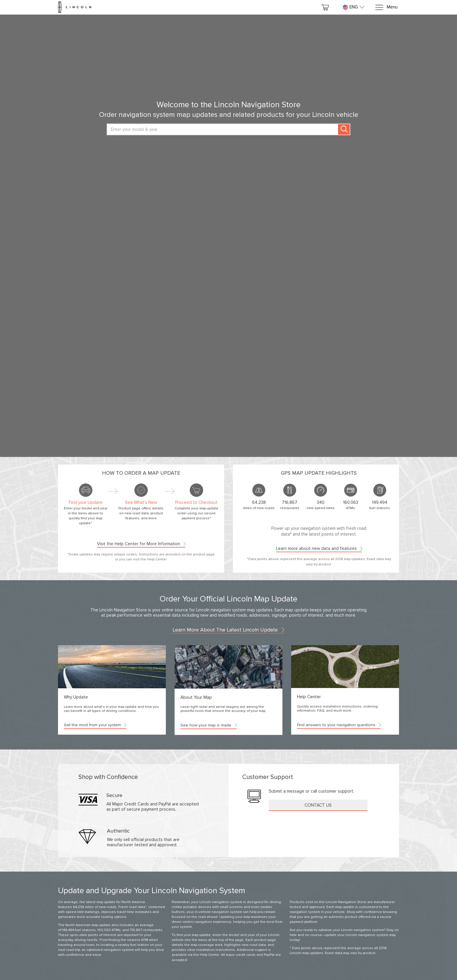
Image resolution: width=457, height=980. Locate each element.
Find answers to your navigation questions (339, 725)
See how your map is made (209, 725)
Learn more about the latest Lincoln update (229, 630)
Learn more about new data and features (319, 548)
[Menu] (386, 7)
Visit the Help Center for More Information (141, 544)
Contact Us (318, 805)
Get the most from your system (95, 725)
